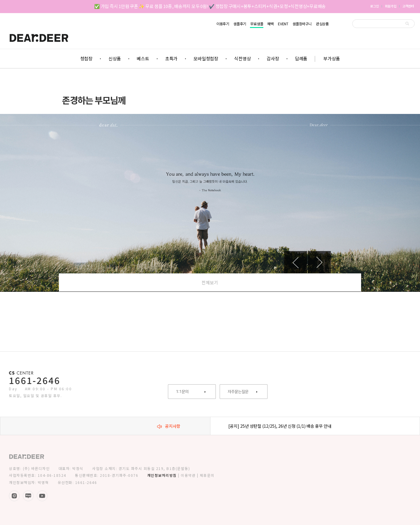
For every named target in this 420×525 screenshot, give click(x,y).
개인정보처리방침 (162, 475)
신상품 (115, 58)
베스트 (143, 58)
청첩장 (86, 58)
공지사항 (169, 426)
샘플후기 (240, 24)
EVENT (283, 24)
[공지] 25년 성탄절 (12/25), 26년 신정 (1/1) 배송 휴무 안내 (280, 426)
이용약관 (188, 475)
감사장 (273, 58)
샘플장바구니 (302, 24)
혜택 (270, 24)
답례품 (301, 58)
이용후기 (223, 24)
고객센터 (408, 6)
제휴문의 (207, 475)
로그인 (374, 6)
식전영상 (242, 58)
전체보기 (210, 282)
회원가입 (391, 6)
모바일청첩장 (206, 58)
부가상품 (332, 58)
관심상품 (322, 24)
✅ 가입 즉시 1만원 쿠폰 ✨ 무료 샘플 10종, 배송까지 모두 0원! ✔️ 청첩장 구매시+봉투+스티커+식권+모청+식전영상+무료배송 (210, 6)
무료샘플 (257, 24)
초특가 (171, 58)
